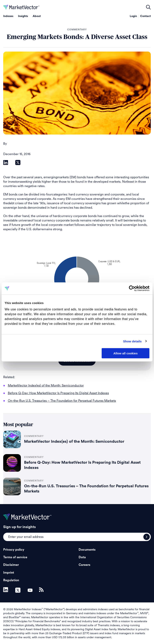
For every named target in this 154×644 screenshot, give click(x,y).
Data (82, 557)
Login (133, 16)
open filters (148, 7)
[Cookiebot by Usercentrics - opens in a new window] (132, 288)
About (37, 16)
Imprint (9, 573)
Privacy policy (14, 550)
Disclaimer (11, 565)
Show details (132, 341)
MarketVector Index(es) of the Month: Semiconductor (74, 442)
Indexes (8, 16)
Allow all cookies (125, 353)
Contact (145, 16)
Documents (87, 550)
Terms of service (15, 557)
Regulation (11, 580)
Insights (23, 16)
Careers (84, 565)
